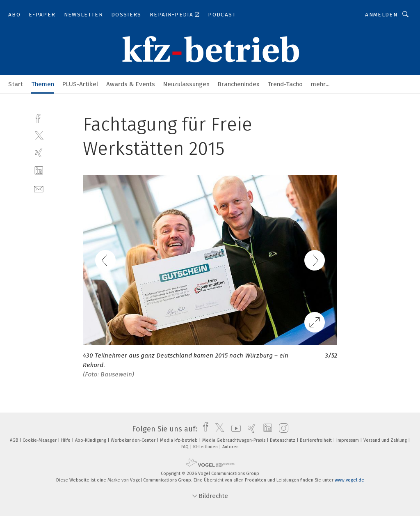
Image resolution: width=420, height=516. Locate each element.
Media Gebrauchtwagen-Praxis (234, 440)
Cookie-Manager (40, 440)
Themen (43, 84)
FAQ (186, 447)
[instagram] (282, 429)
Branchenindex (239, 84)
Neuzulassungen (186, 84)
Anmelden (381, 15)
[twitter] (39, 135)
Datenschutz (283, 440)
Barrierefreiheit (316, 440)
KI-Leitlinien (206, 447)
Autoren (231, 447)
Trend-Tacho (285, 84)
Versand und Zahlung (386, 440)
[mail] (39, 188)
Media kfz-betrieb (179, 440)
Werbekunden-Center (134, 440)
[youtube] (234, 429)
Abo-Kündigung (91, 440)
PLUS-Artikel (80, 84)
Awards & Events (131, 84)
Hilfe (66, 440)
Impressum (348, 440)
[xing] (39, 153)
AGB (15, 440)
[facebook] (39, 118)
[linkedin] (39, 171)
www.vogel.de (349, 480)
